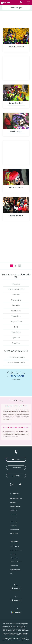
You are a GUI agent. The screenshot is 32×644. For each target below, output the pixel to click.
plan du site (13, 554)
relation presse (14, 566)
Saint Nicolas (16, 311)
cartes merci (14, 518)
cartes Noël (13, 502)
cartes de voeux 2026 (16, 498)
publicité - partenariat (16, 562)
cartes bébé (13, 526)
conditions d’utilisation (16, 550)
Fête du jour (16, 284)
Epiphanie (16, 338)
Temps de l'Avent (16, 322)
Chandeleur (16, 343)
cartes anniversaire (15, 506)
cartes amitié (14, 514)
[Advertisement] (16, 19)
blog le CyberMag (15, 546)
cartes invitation (15, 530)
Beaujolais (16, 305)
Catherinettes (16, 300)
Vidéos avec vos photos (16, 357)
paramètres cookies (15, 570)
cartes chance (14, 534)
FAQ (11, 573)
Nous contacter (16, 468)
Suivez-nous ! (16, 379)
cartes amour (14, 510)
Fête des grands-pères (16, 289)
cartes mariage (14, 522)
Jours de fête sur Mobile (16, 363)
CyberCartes (16, 374)
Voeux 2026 (16, 332)
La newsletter (16, 476)
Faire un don (16, 459)
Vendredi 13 (16, 316)
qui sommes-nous (14, 558)
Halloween (16, 295)
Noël (16, 327)
